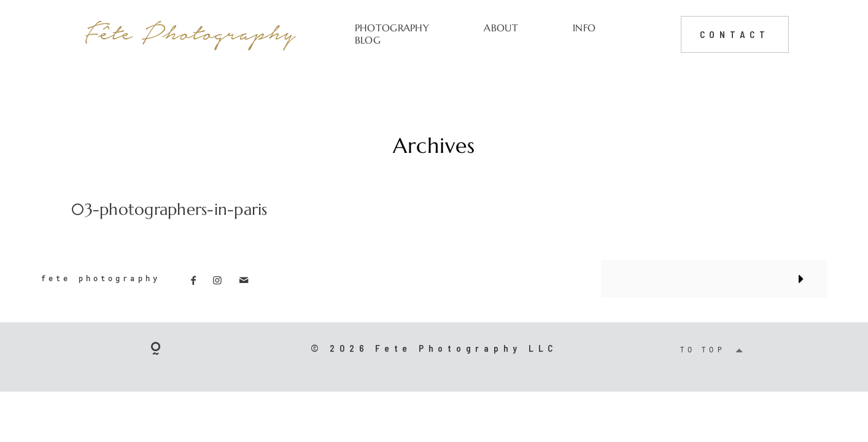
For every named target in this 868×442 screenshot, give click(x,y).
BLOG (368, 40)
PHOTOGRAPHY (392, 28)
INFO (584, 28)
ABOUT (501, 28)
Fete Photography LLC (466, 348)
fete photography (101, 278)
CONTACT (735, 34)
